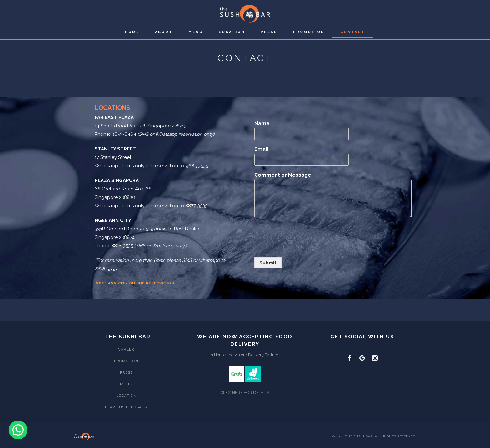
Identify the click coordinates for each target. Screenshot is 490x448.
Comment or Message (284, 175)
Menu (196, 32)
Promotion (309, 32)
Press (269, 32)
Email (263, 149)
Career (126, 349)
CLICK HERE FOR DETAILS (245, 393)
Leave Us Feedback (126, 407)
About (164, 32)
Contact (353, 32)
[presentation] (302, 247)
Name (263, 123)
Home (132, 32)
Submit (268, 263)
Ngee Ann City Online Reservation (135, 283)
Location (232, 32)
